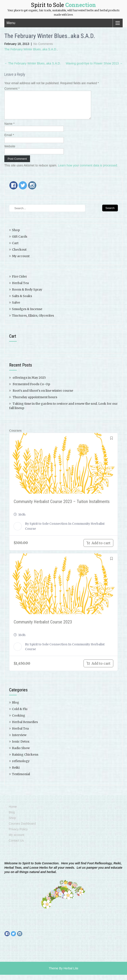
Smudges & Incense (27, 314)
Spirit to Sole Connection (48, 529)
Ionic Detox (21, 747)
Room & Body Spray (27, 295)
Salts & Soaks (22, 301)
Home (13, 812)
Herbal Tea (20, 288)
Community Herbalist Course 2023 (43, 627)
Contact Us (16, 846)
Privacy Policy (18, 834)
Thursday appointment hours (35, 402)
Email (9, 140)
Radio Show (21, 753)
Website (10, 151)
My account (21, 261)
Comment (12, 89)
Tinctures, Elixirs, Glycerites (33, 321)
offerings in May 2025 (29, 383)
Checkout (19, 255)
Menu (11, 23)
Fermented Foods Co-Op (31, 389)
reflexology (21, 766)
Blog (16, 708)
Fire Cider (19, 282)
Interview (19, 740)
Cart (15, 248)
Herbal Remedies (25, 727)
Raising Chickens (25, 760)
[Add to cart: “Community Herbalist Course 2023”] (98, 669)
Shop (16, 235)
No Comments (43, 44)
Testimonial (21, 779)
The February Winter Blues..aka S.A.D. (31, 49)
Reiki (16, 773)
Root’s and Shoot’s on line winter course (43, 396)
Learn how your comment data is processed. (88, 171)
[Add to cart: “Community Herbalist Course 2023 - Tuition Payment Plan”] (98, 548)
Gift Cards (20, 242)
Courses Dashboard (22, 829)
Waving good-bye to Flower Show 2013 (94, 63)
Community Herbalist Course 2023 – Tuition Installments (62, 507)
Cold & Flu (20, 714)
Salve (16, 308)
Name (9, 129)
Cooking (19, 721)
